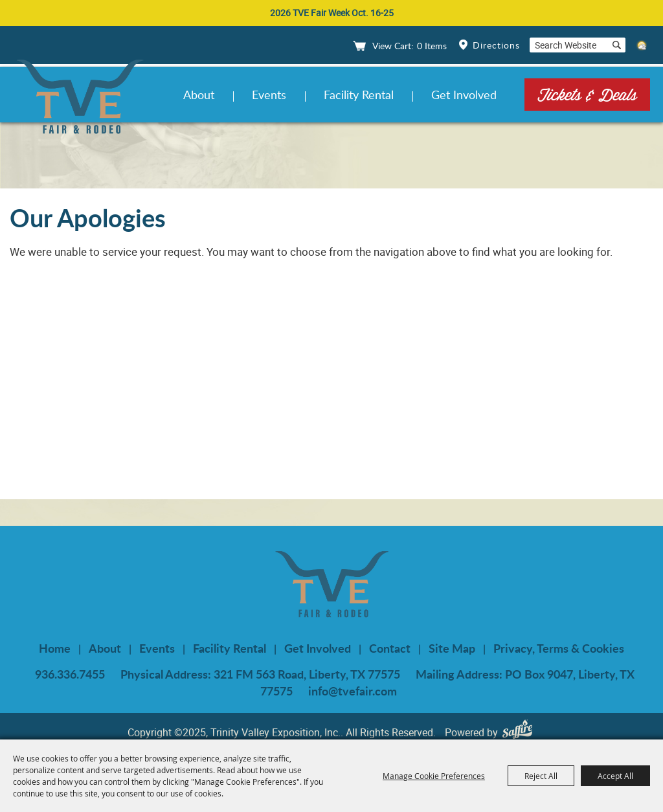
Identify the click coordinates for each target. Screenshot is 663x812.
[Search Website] (568, 45)
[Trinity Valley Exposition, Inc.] (80, 99)
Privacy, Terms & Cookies (559, 648)
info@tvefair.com (353, 691)
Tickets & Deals (587, 94)
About (199, 95)
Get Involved (464, 95)
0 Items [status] (432, 46)
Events (269, 95)
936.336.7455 (70, 674)
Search (616, 45)
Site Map (452, 648)
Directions (496, 45)
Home (55, 648)
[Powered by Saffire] (521, 732)
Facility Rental (359, 95)
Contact (390, 648)
